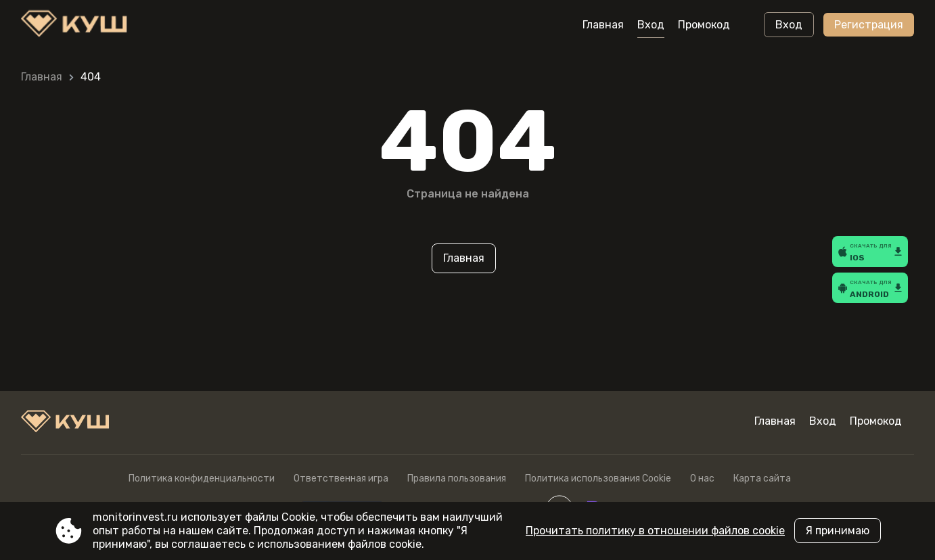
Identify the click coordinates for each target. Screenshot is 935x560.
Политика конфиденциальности (202, 479)
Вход (651, 25)
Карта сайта (762, 479)
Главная (603, 25)
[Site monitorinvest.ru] (77, 25)
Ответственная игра (341, 479)
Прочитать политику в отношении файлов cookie (655, 531)
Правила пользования (457, 479)
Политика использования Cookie (598, 479)
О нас (702, 479)
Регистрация (869, 25)
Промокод (704, 25)
